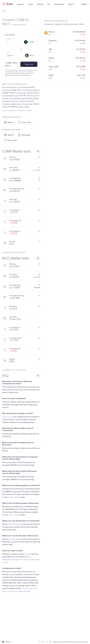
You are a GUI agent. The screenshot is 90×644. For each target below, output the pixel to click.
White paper (24, 135)
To (8, 52)
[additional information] (39, 157)
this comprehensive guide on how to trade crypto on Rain (21, 559)
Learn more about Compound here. (17, 110)
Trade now (29, 64)
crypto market (14, 497)
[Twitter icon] (40, 642)
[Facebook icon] (47, 642)
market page (15, 524)
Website (9, 122)
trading (27, 554)
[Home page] (7, 4)
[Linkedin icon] (43, 642)
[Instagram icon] (50, 642)
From (9, 39)
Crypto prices (8, 417)
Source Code (24, 122)
